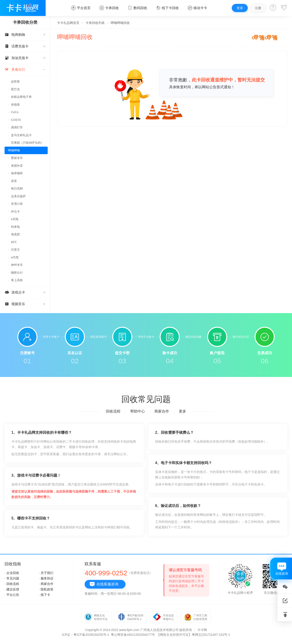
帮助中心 (138, 411)
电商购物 (25, 35)
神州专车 (17, 265)
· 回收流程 (12, 584)
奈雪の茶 (17, 204)
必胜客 (15, 82)
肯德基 (15, 105)
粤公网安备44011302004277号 (133, 635)
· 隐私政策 (46, 589)
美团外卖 (17, 166)
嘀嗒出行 (17, 273)
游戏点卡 (25, 292)
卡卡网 (202, 630)
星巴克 (15, 89)
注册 (258, 8)
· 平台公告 (12, 595)
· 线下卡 (44, 595)
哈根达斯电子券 (21, 97)
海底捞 (15, 234)
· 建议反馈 (12, 589)
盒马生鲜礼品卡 (21, 135)
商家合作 (162, 411)
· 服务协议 (46, 578)
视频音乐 (25, 304)
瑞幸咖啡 (17, 173)
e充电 (15, 219)
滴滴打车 (17, 127)
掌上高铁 (17, 280)
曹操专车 (17, 158)
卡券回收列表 (95, 23)
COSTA (16, 120)
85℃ (14, 242)
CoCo (15, 112)
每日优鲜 (17, 188)
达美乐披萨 (18, 196)
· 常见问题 (12, 578)
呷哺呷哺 (14, 150)
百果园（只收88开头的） (27, 143)
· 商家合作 (46, 584)
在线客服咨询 (104, 584)
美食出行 (25, 69)
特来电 (15, 227)
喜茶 (14, 181)
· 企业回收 (12, 573)
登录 (240, 8)
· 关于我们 (46, 573)
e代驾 (15, 257)
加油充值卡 (25, 58)
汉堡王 (15, 250)
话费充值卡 (25, 46)
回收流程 (113, 411)
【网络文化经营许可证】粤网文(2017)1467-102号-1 (193, 635)
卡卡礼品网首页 (68, 23)
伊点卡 (15, 212)
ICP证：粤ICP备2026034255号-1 (85, 635)
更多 (182, 411)
